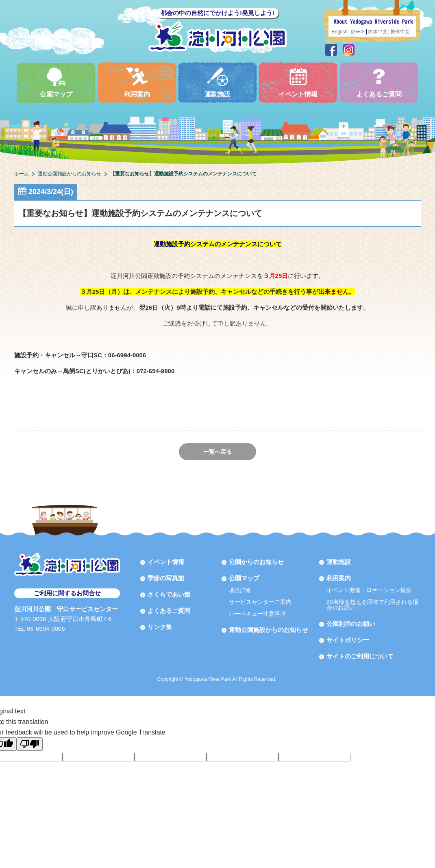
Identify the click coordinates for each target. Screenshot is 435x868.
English (340, 32)
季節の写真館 (166, 578)
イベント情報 (298, 82)
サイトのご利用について (360, 656)
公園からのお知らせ (256, 562)
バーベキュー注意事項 (257, 614)
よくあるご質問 (379, 82)
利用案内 (137, 82)
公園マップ (56, 82)
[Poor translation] (30, 744)
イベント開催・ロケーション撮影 (369, 590)
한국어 (358, 32)
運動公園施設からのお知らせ (269, 630)
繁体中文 (400, 32)
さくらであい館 (169, 594)
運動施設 (217, 82)
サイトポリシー (348, 640)
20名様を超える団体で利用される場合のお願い (372, 605)
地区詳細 (240, 590)
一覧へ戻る (217, 452)
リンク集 (160, 627)
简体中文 (378, 32)
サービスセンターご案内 (260, 602)
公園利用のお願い (351, 624)
